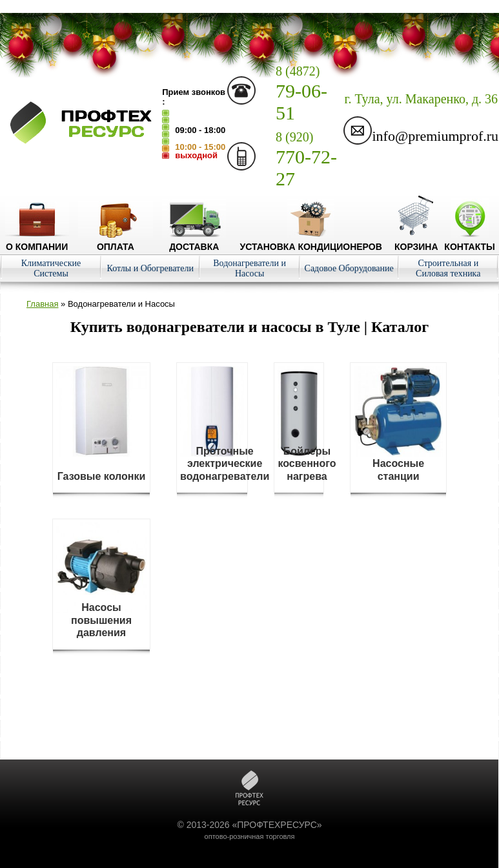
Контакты (469, 242)
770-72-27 (306, 160)
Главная (42, 304)
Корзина (416, 242)
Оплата (116, 242)
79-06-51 (301, 94)
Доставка (194, 242)
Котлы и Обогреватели (150, 268)
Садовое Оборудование (349, 268)
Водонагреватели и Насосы (250, 268)
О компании (37, 242)
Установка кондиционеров (311, 242)
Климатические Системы (51, 268)
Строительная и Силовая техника (448, 268)
